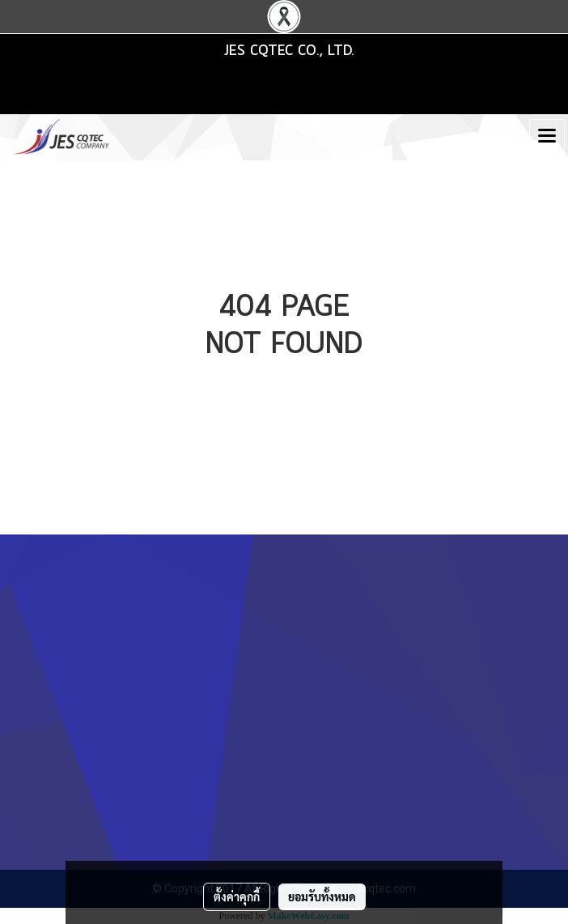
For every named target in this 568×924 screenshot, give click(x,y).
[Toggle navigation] (547, 137)
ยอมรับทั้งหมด (322, 896)
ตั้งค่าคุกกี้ (237, 896)
